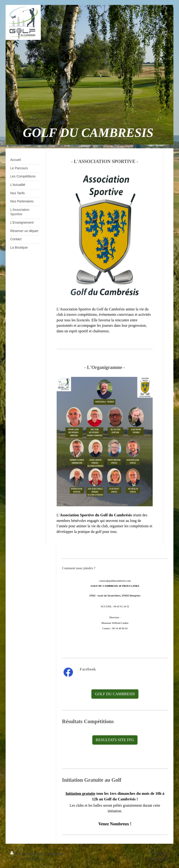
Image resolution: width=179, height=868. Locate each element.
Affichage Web (158, 858)
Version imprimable (28, 853)
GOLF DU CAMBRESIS (115, 694)
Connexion (161, 853)
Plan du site (55, 853)
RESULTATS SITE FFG (115, 740)
